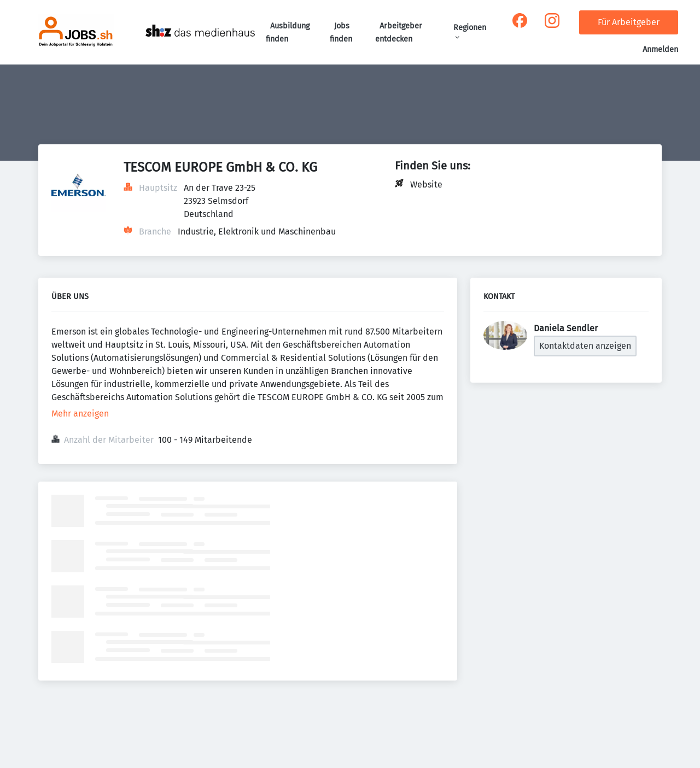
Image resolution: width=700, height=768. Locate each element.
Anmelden (660, 49)
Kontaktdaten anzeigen (585, 346)
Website (426, 184)
